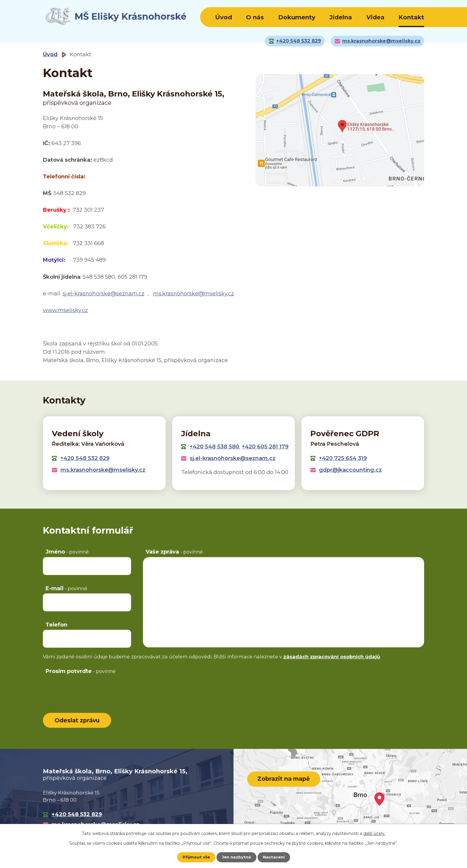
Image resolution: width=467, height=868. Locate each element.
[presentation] (88, 688)
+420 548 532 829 (85, 458)
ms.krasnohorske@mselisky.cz (194, 294)
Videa (375, 17)
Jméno (67, 552)
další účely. (374, 833)
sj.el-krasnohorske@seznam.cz (103, 294)
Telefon (56, 625)
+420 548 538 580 (214, 447)
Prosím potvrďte (81, 671)
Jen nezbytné (236, 857)
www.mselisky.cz (65, 310)
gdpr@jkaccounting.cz (350, 470)
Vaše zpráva (174, 552)
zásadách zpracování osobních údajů (332, 657)
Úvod (224, 17)
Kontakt (411, 17)
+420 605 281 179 (265, 447)
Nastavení (275, 857)
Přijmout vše (195, 857)
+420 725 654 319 (343, 458)
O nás (255, 17)
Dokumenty (297, 17)
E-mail (66, 588)
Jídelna (341, 17)
